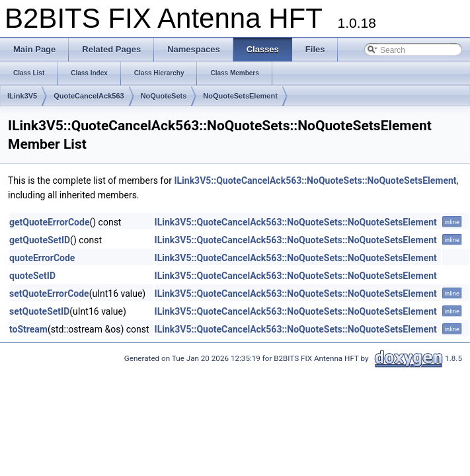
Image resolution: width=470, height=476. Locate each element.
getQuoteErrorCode (49, 222)
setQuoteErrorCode (49, 294)
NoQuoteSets (164, 96)
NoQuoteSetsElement (240, 96)
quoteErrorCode (42, 258)
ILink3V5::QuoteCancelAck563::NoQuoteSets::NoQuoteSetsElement (315, 180)
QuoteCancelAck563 (89, 96)
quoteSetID (32, 276)
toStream (28, 329)
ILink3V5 (22, 96)
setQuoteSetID (39, 311)
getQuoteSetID (40, 240)
